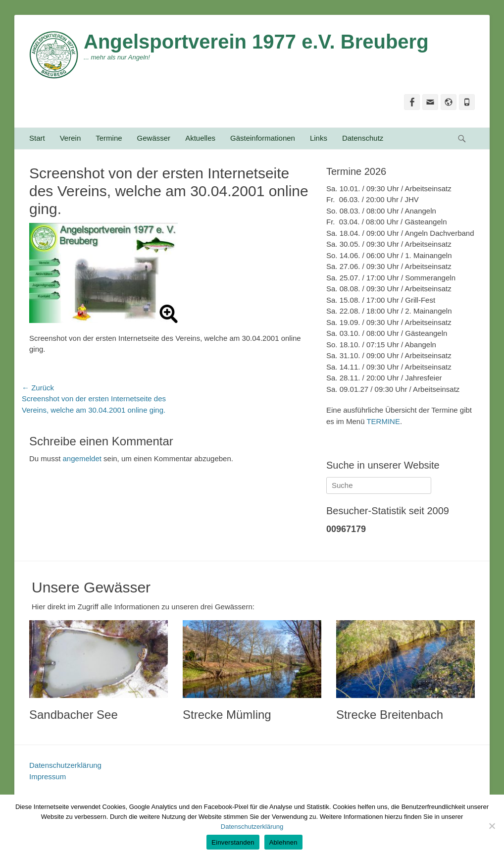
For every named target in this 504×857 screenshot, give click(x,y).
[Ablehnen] (492, 826)
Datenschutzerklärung (65, 765)
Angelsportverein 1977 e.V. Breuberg (256, 42)
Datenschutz (363, 138)
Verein (71, 138)
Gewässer (154, 138)
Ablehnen (283, 842)
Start (37, 138)
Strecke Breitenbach (390, 715)
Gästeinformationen (263, 138)
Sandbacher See (74, 715)
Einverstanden (233, 842)
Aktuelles (200, 138)
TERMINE (383, 421)
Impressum (48, 777)
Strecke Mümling (227, 715)
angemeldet (82, 458)
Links (319, 138)
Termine (109, 138)
